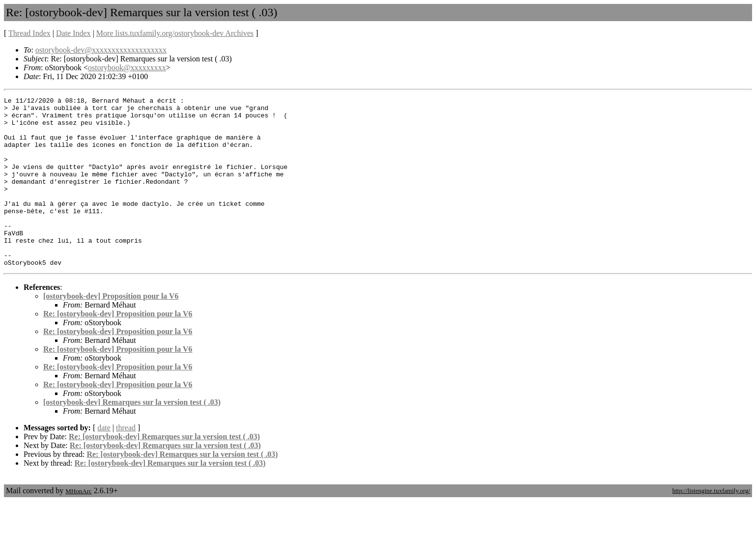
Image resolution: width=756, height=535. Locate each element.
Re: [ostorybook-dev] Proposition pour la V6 (118, 348)
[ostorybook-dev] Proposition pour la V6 (111, 330)
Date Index (73, 33)
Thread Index (29, 33)
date (104, 462)
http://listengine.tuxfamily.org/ (711, 524)
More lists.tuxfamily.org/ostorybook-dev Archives (175, 33)
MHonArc (78, 525)
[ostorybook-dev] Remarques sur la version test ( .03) (132, 436)
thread (126, 462)
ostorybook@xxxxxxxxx (127, 68)
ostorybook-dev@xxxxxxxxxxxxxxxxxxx (101, 50)
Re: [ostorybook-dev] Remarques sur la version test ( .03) (164, 470)
